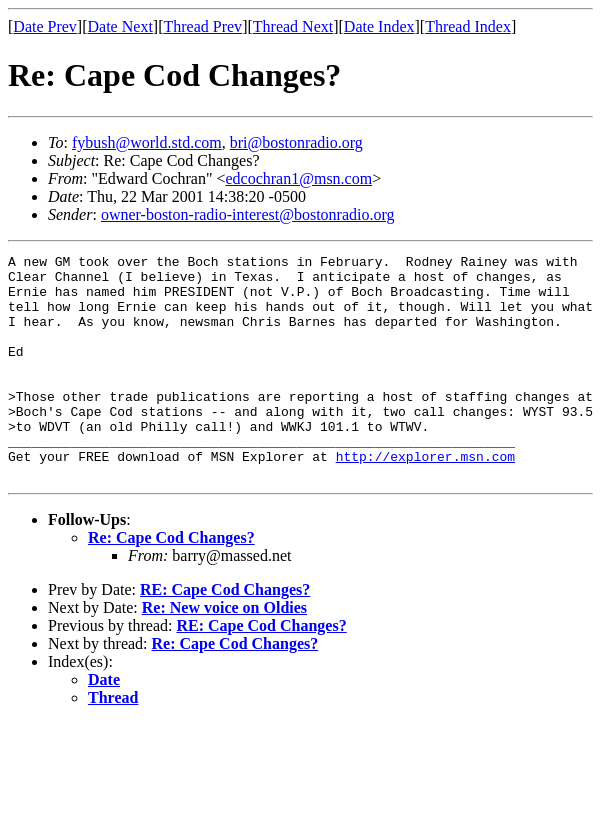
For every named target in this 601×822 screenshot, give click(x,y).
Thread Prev (202, 26)
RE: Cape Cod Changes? (225, 634)
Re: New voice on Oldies (224, 652)
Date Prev (45, 26)
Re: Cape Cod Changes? (171, 582)
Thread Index (468, 26)
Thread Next (293, 26)
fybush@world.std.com (147, 142)
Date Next (120, 26)
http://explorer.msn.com (425, 498)
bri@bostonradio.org (296, 142)
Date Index (379, 26)
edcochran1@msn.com (298, 178)
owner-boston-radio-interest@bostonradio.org (248, 214)
